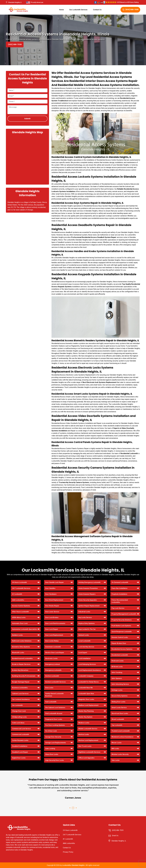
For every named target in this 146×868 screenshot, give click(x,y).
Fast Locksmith (51, 702)
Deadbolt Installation (20, 746)
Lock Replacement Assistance (90, 670)
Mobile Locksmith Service (88, 729)
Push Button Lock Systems (121, 626)
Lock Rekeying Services (87, 664)
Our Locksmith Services (78, 10)
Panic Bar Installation (120, 588)
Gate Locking (50, 749)
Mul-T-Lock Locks (85, 746)
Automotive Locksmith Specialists (25, 629)
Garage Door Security (53, 737)
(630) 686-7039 (130, 10)
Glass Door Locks (52, 754)
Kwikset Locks (84, 635)
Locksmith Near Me (86, 688)
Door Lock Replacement (54, 635)
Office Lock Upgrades (86, 758)
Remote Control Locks (120, 637)
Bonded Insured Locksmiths (22, 658)
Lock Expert (83, 653)
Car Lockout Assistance (21, 699)
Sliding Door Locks (118, 702)
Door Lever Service (52, 612)
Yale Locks (116, 760)
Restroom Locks (118, 661)
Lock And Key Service (86, 647)
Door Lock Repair (52, 629)
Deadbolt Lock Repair (20, 752)
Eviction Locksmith (52, 676)
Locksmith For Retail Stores (89, 682)
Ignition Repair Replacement (89, 606)
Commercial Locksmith (21, 734)
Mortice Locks (84, 734)
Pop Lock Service (118, 608)
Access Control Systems (21, 606)
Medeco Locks (84, 723)
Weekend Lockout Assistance (122, 737)
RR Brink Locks (117, 667)
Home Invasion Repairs (87, 594)
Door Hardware (51, 594)
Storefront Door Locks (120, 713)
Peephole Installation (119, 594)
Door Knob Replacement (54, 600)
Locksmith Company (86, 676)
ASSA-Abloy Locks (19, 617)
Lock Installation (85, 658)
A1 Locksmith (17, 594)
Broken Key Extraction (20, 670)
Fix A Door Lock (51, 731)
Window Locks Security (120, 754)
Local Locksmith (84, 641)
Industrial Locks (84, 612)
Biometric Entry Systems (21, 647)
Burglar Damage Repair (21, 682)
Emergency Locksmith (53, 670)
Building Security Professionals (24, 676)
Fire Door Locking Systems (55, 725)
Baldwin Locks (17, 635)
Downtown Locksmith (53, 647)
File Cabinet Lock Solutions (55, 708)
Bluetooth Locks (18, 653)
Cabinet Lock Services (20, 694)
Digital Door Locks (19, 758)
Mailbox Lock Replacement (88, 705)
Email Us (115, 836)
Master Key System (85, 717)
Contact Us (97, 10)
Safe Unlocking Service (120, 684)
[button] (70, 808)
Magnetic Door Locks (86, 699)
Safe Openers (117, 678)
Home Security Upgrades (88, 600)
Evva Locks (49, 688)
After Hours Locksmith (20, 612)
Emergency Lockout (53, 664)
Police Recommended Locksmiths (120, 601)
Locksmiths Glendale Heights (73, 865)
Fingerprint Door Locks (54, 719)
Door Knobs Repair (52, 606)
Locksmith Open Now (86, 694)
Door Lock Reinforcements (55, 623)
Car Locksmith (17, 705)
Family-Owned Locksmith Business (54, 695)
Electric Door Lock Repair (55, 653)
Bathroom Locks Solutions (22, 641)
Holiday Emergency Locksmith (89, 582)
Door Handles (50, 588)
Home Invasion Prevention (88, 588)
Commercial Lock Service (22, 729)
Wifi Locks (115, 749)
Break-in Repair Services (21, 664)
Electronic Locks (51, 658)
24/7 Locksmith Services (21, 588)
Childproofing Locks (19, 717)
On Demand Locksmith (120, 582)
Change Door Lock (19, 711)
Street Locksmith (118, 719)
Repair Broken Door (119, 643)
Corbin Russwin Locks (20, 740)
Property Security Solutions (122, 620)
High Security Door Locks (55, 760)
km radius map (27, 159)
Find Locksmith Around (54, 713)
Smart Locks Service (119, 708)
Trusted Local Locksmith (121, 731)
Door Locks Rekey (52, 641)
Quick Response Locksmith (122, 632)
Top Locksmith (117, 725)
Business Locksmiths (20, 688)
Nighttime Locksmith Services (89, 752)
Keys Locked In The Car (87, 629)
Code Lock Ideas (18, 723)
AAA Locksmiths (18, 600)
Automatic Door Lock (20, 623)
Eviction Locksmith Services (55, 682)
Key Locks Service (85, 617)
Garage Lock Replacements (56, 743)
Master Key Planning (86, 711)
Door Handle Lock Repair (55, 582)
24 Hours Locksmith (19, 582)
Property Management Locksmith (124, 614)
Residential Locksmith (120, 655)
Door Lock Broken (52, 617)
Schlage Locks (117, 690)
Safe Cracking (117, 672)
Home (61, 10)
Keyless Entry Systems (87, 623)
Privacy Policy (68, 852)
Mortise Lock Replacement (88, 740)
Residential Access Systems (122, 649)
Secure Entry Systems (120, 696)
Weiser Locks (117, 743)
